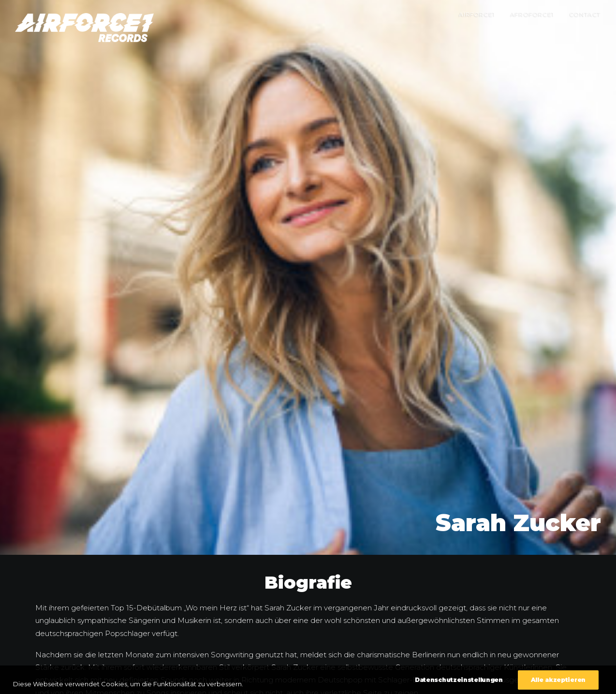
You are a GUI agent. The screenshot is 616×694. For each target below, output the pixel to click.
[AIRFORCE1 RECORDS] (84, 28)
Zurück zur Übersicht (308, 657)
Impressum (514, 681)
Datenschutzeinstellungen (567, 681)
